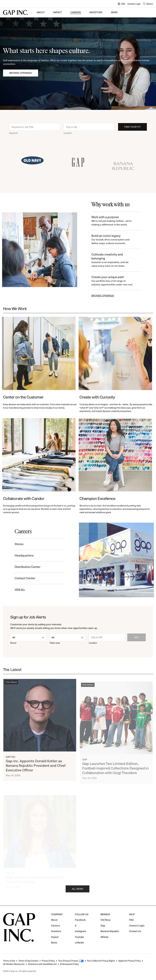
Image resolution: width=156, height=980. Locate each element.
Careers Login (134, 4)
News (114, 12)
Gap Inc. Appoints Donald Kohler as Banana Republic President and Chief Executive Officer (36, 774)
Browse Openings (21, 73)
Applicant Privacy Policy (129, 961)
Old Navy (105, 920)
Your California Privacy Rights (101, 961)
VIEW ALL (16, 590)
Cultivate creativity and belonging (117, 260)
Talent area (55, 643)
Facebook (80, 920)
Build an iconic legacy (117, 240)
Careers (76, 12)
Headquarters (20, 556)
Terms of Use (9, 961)
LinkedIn (79, 943)
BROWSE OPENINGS (106, 296)
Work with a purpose (117, 221)
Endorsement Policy (69, 964)
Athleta (104, 937)
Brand (13, 643)
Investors (96, 12)
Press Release (11, 691)
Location (68, 137)
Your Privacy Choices (68, 961)
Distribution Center (24, 567)
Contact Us (135, 931)
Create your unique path (117, 281)
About (41, 12)
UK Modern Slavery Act (14, 964)
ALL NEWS (78, 893)
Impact (58, 12)
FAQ (131, 920)
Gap (103, 926)
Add (136, 637)
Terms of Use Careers (28, 961)
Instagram (81, 931)
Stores (15, 544)
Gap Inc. (11, 766)
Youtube (79, 937)
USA (121, 4)
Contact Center (21, 578)
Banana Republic (110, 931)
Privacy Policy (48, 961)
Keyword (13, 137)
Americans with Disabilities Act (42, 964)
